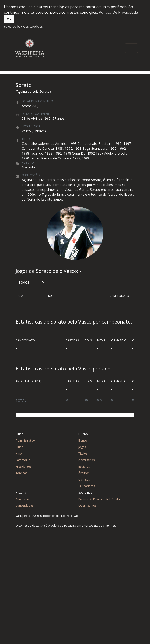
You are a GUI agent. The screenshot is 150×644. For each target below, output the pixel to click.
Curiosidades (24, 506)
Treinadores (87, 486)
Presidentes (23, 467)
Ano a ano (22, 499)
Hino (19, 454)
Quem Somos (87, 506)
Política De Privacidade (118, 12)
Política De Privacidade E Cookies (100, 499)
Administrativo (25, 441)
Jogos (82, 447)
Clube (19, 447)
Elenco (83, 441)
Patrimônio (23, 460)
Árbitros (84, 473)
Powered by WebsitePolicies (23, 26)
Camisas (84, 480)
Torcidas (21, 473)
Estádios (84, 467)
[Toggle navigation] (131, 48)
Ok (9, 19)
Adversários (87, 460)
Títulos (83, 454)
